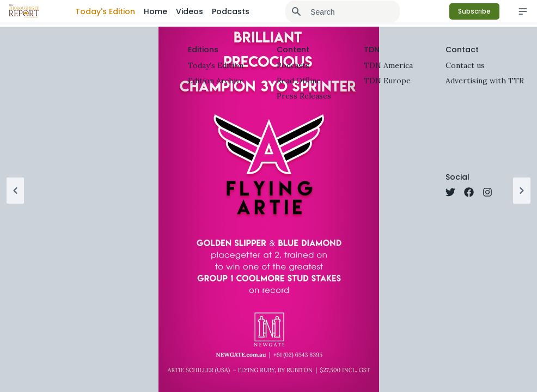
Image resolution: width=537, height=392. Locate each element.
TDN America (388, 65)
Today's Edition (105, 11)
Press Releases (304, 96)
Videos (190, 11)
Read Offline (299, 81)
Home (155, 11)
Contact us (465, 65)
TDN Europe (387, 81)
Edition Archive (216, 81)
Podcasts (231, 11)
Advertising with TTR (485, 81)
